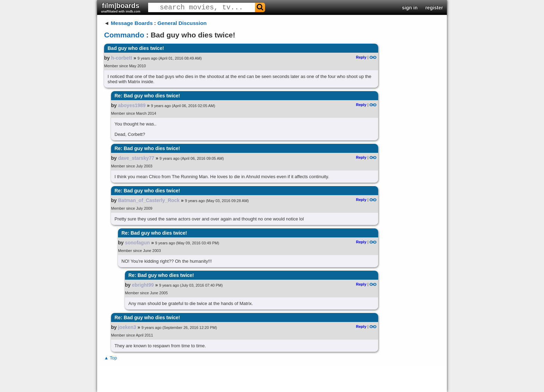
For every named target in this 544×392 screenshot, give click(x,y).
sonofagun (137, 243)
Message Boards (132, 23)
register (434, 8)
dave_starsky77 (136, 158)
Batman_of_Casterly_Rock (149, 200)
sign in (410, 8)
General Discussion (182, 23)
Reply (361, 57)
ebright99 (143, 285)
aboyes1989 (132, 105)
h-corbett (122, 58)
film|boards (121, 7)
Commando (124, 35)
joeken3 (127, 327)
